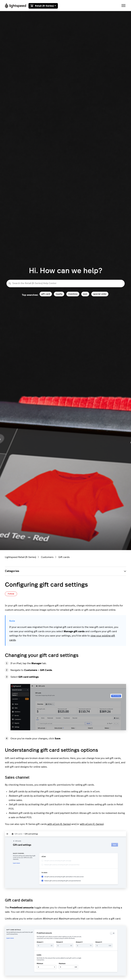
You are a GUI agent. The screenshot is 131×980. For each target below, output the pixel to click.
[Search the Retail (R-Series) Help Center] (66, 284)
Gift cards (64, 557)
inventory (73, 294)
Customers (47, 557)
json (85, 294)
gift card (46, 294)
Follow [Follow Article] (11, 594)
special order (100, 294)
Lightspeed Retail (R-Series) (20, 557)
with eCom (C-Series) (92, 824)
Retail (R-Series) (43, 6)
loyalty (59, 294)
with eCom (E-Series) (59, 824)
